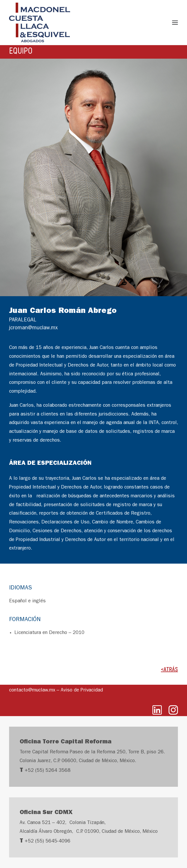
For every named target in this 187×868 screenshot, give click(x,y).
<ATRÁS (169, 669)
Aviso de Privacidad (82, 690)
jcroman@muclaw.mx (33, 328)
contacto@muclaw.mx (32, 690)
